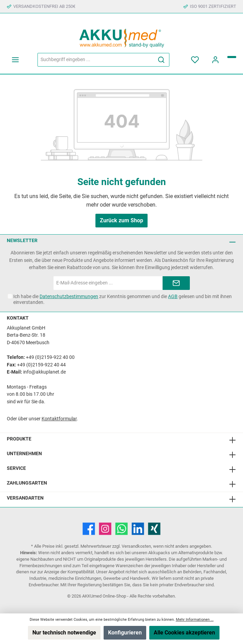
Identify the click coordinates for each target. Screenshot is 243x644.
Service (16, 468)
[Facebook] (89, 529)
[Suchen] (161, 60)
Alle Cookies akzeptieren (184, 633)
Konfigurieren (125, 633)
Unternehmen (24, 454)
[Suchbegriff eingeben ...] (96, 60)
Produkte (19, 439)
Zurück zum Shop (121, 220)
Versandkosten (136, 546)
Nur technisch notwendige (64, 633)
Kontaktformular (59, 419)
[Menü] (15, 60)
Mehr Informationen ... (195, 620)
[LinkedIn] (138, 529)
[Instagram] (105, 529)
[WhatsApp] (121, 529)
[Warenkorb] (232, 57)
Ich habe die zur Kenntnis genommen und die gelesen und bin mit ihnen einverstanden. (123, 299)
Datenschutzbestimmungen (69, 296)
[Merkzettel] (195, 60)
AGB (173, 296)
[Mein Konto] (215, 60)
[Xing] (154, 529)
